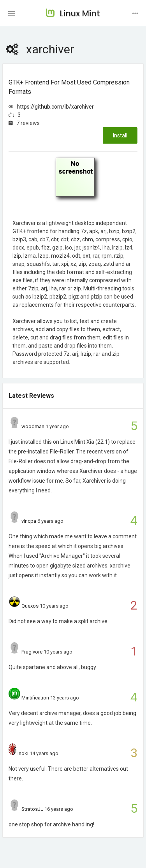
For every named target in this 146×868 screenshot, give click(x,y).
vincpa (29, 521)
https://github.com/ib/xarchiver (55, 107)
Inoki (23, 753)
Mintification (35, 698)
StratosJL (32, 809)
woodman (33, 426)
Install (120, 135)
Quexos (30, 606)
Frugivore (32, 652)
